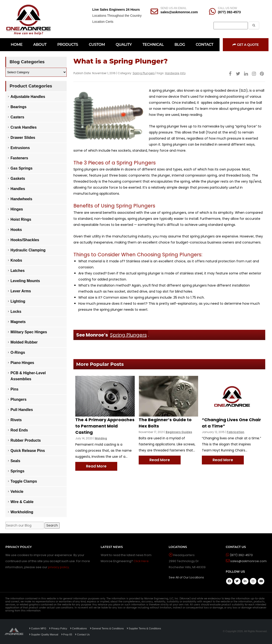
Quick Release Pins (28, 451)
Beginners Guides (179, 432)
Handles (18, 189)
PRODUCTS (68, 45)
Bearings (18, 107)
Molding (101, 438)
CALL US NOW (227, 8)
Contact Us (82, 634)
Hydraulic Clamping (28, 250)
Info (183, 73)
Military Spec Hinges (29, 332)
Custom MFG (38, 628)
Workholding (22, 512)
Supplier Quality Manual (44, 634)
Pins (14, 389)
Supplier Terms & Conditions (144, 628)
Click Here (141, 561)
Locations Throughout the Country (117, 16)
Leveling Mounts (25, 281)
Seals (15, 461)
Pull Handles (22, 410)
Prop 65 (67, 634)
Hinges (17, 209)
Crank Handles (24, 127)
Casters (17, 117)
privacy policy (59, 567)
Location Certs (103, 22)
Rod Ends (19, 430)
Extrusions (20, 148)
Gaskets (18, 179)
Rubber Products (26, 440)
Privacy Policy (58, 628)
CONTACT (205, 45)
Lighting (18, 301)
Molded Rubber (24, 342)
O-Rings (18, 352)
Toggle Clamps (24, 481)
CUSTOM (97, 45)
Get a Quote (246, 45)
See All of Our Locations (186, 577)
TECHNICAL (153, 45)
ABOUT (40, 45)
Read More (96, 466)
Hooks (16, 230)
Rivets (16, 420)
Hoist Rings (21, 219)
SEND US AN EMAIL (173, 8)
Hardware (172, 73)
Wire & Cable (22, 502)
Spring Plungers (144, 73)
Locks (16, 312)
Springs (17, 471)
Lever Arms (21, 291)
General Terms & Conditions (107, 628)
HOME (17, 45)
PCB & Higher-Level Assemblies (28, 376)
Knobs (16, 260)
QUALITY (124, 45)
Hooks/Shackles (25, 240)
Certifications (79, 628)
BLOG (180, 45)
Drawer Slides (23, 138)
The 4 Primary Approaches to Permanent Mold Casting (105, 426)
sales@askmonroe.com (179, 12)
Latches (17, 271)
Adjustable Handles (28, 97)
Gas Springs (21, 168)
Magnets (18, 322)
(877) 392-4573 (229, 12)
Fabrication (236, 432)
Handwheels (21, 199)
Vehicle (17, 492)
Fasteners (19, 158)
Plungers (18, 399)
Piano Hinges (22, 363)
